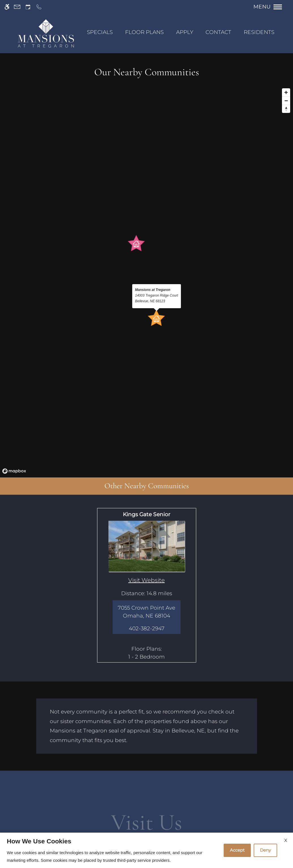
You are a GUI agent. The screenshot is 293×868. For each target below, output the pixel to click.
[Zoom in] (286, 92)
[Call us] (39, 7)
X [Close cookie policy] (286, 840)
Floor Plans (144, 32)
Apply (185, 32)
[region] (146, 281)
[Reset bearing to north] (286, 109)
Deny (265, 850)
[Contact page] (17, 7)
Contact (218, 32)
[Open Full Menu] (270, 7)
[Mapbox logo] (14, 471)
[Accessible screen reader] (7, 7)
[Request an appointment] (28, 7)
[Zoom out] (286, 101)
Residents (259, 32)
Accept (237, 850)
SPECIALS (100, 32)
